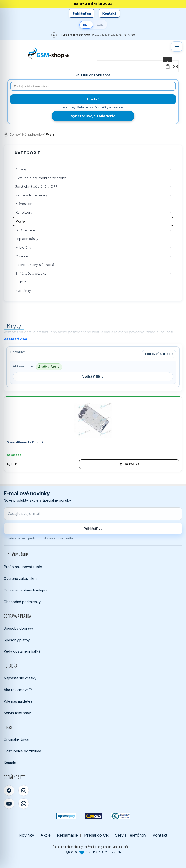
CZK (100, 25)
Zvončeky (23, 291)
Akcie (46, 835)
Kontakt (109, 13)
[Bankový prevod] (120, 816)
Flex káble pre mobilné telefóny (41, 178)
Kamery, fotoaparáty (32, 195)
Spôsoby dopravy (18, 628)
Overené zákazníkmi (20, 578)
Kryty (20, 221)
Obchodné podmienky (22, 602)
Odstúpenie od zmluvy (22, 751)
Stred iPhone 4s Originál (26, 442)
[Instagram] (24, 790)
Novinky (26, 835)
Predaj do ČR (96, 835)
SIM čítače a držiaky (31, 273)
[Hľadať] (93, 99)
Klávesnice (24, 204)
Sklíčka (21, 282)
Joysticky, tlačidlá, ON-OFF (36, 186)
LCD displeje (25, 230)
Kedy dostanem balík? (22, 651)
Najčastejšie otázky (20, 678)
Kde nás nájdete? (18, 701)
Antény (21, 169)
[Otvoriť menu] (177, 46)
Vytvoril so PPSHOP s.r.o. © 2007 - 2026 (93, 852)
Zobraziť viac (15, 339)
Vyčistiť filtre (93, 377)
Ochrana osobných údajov (25, 590)
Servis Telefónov (131, 835)
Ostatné (22, 256)
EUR (86, 25)
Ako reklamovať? (18, 690)
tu (132, 847)
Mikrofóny (23, 247)
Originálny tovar (16, 739)
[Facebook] (9, 790)
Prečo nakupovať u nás (23, 567)
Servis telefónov (17, 713)
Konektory (24, 212)
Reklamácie (67, 835)
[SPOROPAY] (66, 816)
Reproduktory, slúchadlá (35, 265)
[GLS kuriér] (94, 816)
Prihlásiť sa (82, 13)
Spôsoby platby (17, 640)
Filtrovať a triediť (159, 354)
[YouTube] (9, 804)
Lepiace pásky (27, 239)
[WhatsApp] (24, 804)
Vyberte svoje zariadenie (93, 116)
